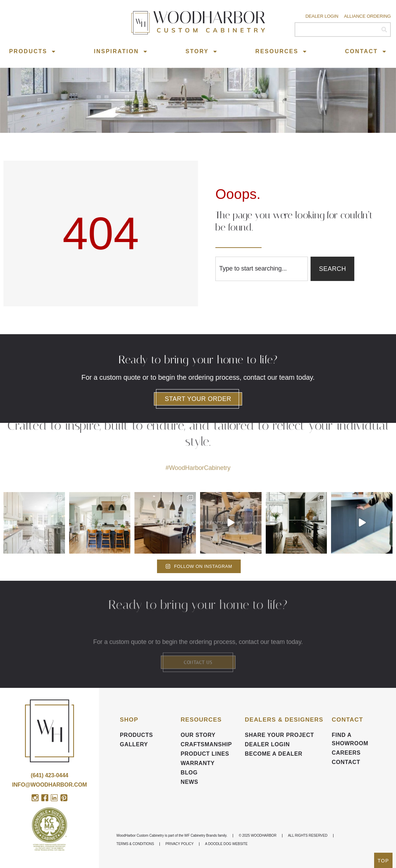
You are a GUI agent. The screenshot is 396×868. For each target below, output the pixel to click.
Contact (366, 51)
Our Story (198, 735)
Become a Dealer (274, 754)
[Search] (384, 30)
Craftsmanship (206, 744)
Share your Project (279, 735)
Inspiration (121, 51)
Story (202, 51)
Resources (281, 51)
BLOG (189, 773)
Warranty (198, 763)
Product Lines (205, 754)
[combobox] (262, 269)
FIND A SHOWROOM (350, 739)
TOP (383, 861)
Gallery (134, 744)
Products (33, 51)
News (189, 782)
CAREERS (346, 753)
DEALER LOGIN (267, 744)
